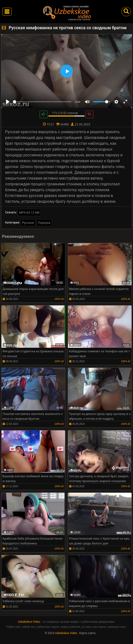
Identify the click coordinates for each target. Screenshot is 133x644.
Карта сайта (87, 633)
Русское (28, 223)
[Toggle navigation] (7, 12)
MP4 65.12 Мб (29, 213)
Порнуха (44, 223)
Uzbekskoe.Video (29, 622)
